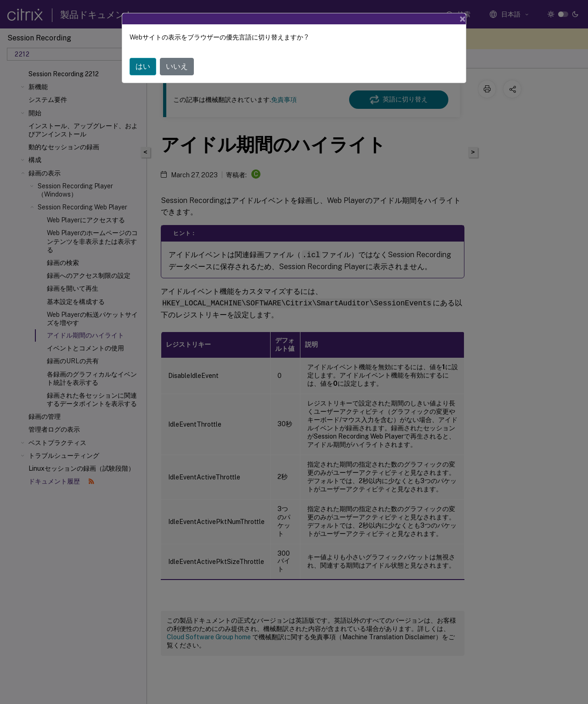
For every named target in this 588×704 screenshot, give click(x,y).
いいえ (177, 66)
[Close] (463, 19)
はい (143, 66)
